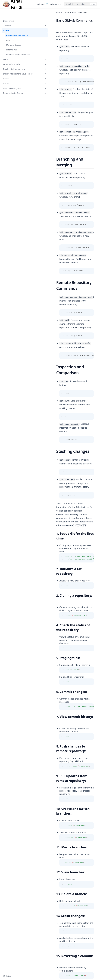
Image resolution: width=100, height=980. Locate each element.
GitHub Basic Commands (17, 27)
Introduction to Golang (17, 90)
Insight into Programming (17, 63)
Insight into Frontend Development (17, 70)
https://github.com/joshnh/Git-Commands (73, 879)
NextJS (17, 81)
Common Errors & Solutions (14, 48)
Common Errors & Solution (51, 950)
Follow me (56, 4)
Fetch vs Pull (12, 41)
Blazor (17, 54)
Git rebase (11, 32)
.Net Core (17, 17)
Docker (17, 76)
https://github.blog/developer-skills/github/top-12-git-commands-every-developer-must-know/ (65, 912)
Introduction (8, 13)
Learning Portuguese (17, 85)
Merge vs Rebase (14, 37)
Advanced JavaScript (17, 59)
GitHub (17, 22)
